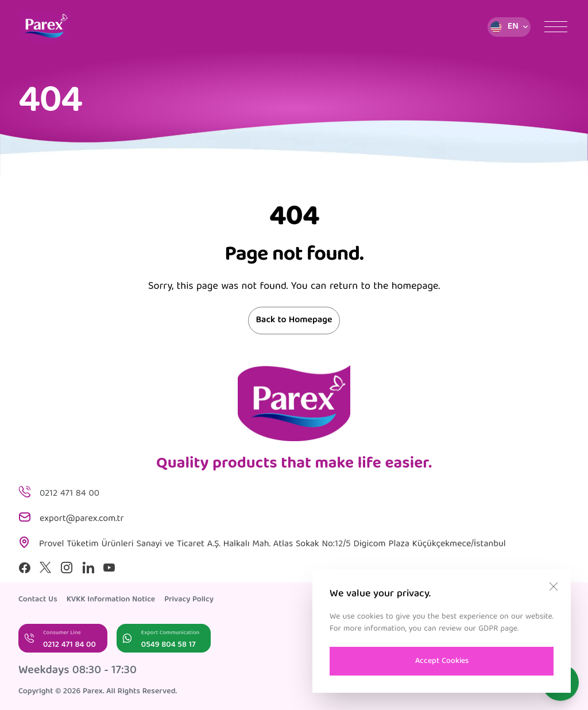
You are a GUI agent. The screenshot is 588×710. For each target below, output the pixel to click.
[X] (45, 568)
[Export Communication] (164, 638)
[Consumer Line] (63, 638)
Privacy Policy (189, 600)
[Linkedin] (88, 568)
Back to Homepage (294, 321)
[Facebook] (24, 568)
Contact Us (38, 600)
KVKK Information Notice (111, 600)
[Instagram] (67, 568)
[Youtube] (109, 568)
